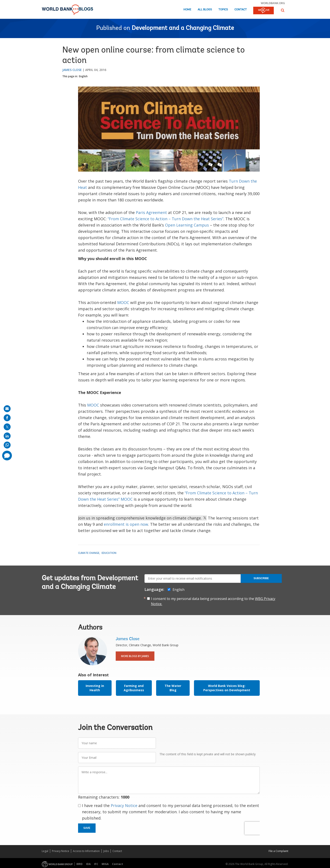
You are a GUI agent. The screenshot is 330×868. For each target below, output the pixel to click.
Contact (241, 10)
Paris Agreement (151, 212)
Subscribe (261, 578)
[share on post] (7, 427)
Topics (223, 10)
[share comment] (7, 456)
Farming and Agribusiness (134, 688)
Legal (45, 851)
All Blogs (205, 10)
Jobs (106, 851)
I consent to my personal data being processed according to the (213, 601)
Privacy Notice (124, 805)
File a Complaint (278, 851)
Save (87, 828)
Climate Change (89, 553)
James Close (72, 70)
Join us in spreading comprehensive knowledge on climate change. (142, 518)
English (83, 76)
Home (187, 10)
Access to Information (86, 851)
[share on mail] (7, 409)
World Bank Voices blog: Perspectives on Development (227, 688)
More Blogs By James (135, 656)
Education (109, 553)
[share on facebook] (7, 418)
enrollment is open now (126, 524)
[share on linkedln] (7, 436)
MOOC (123, 302)
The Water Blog (173, 688)
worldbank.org (273, 3)
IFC (96, 864)
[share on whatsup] (7, 445)
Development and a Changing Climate (183, 28)
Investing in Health (95, 688)
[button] (283, 10)
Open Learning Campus (187, 225)
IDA (88, 864)
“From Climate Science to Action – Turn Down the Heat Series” (166, 219)
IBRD (79, 864)
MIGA (105, 864)
